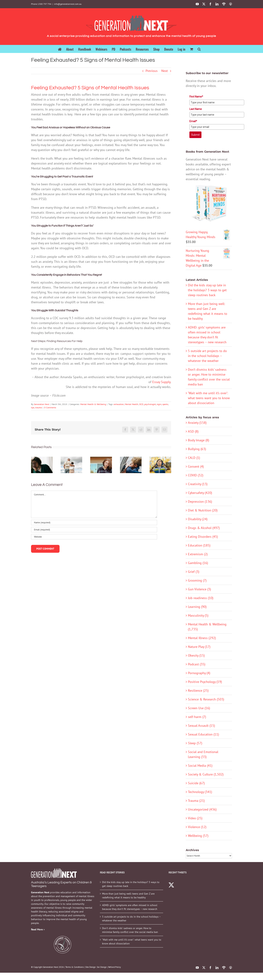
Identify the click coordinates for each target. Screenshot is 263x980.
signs (159, 404)
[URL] (94, 537)
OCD (141, 404)
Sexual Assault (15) (201, 726)
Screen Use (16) (199, 708)
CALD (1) (194, 458)
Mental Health (131, 404)
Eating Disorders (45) (203, 537)
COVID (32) (196, 475)
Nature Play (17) (199, 647)
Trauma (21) (196, 801)
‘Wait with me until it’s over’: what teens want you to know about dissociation (209, 398)
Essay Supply (161, 382)
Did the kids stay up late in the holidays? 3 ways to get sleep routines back (207, 290)
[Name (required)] (94, 523)
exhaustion (119, 404)
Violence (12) (197, 827)
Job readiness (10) (201, 598)
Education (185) (199, 545)
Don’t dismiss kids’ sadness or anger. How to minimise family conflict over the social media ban (130, 930)
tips (33, 407)
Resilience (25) (198, 690)
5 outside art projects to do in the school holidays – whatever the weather (207, 356)
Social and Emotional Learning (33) (203, 754)
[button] (199, 49)
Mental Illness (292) (202, 638)
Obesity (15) (196, 655)
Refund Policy (115, 967)
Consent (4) (196, 466)
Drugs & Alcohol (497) (204, 528)
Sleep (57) (195, 743)
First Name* (196, 97)
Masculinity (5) (198, 615)
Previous (152, 71)
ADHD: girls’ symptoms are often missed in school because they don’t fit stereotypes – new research (130, 907)
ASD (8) (193, 431)
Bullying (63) (197, 449)
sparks (165, 404)
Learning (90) (197, 607)
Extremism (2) (198, 554)
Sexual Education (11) (203, 734)
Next (165, 71)
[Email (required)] (94, 530)
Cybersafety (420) (200, 493)
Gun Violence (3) (199, 589)
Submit (195, 135)
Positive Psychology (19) (205, 682)
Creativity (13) (198, 484)
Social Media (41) (200, 766)
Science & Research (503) (206, 699)
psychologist (150, 404)
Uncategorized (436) (202, 809)
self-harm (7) (197, 717)
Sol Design (102, 967)
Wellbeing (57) (198, 836)
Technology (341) (200, 792)
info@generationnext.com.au (68, 4)
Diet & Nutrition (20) (203, 510)
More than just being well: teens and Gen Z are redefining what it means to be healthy (128, 896)
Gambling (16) (198, 563)
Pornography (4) (199, 673)
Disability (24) (198, 519)
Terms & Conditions (75, 967)
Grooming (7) (197, 580)
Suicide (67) (196, 783)
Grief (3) (194, 572)
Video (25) (195, 818)
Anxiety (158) (197, 423)
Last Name (196, 109)
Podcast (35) (197, 664)
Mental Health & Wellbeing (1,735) (207, 627)
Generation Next (42, 404)
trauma (39, 407)
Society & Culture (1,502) (206, 774)
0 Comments (50, 407)
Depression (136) (200, 502)
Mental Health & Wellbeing (93, 404)
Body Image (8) (199, 440)
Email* (193, 121)
